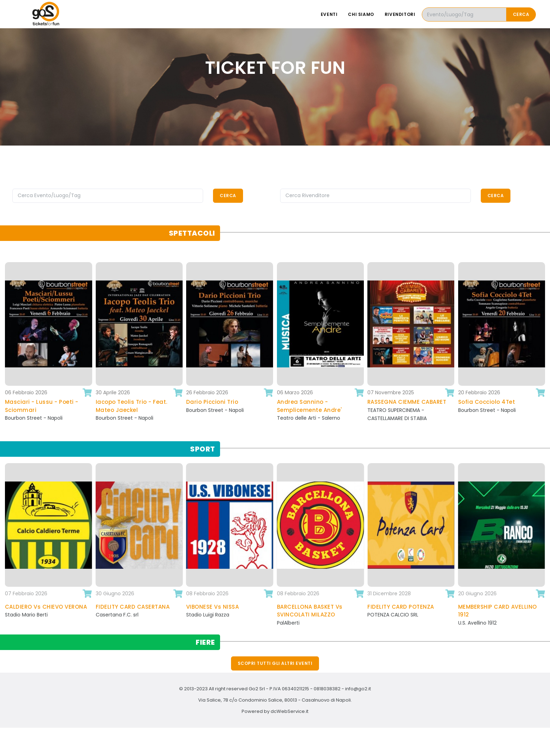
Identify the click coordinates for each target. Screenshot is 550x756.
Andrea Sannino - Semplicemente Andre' (309, 406)
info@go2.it (358, 689)
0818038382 (327, 689)
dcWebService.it (289, 711)
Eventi (329, 14)
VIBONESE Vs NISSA (213, 607)
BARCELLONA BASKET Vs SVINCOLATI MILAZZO (310, 611)
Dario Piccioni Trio (212, 402)
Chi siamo (361, 14)
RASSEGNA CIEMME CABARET (407, 402)
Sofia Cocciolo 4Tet (487, 402)
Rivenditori (400, 14)
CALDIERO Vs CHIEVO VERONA (46, 607)
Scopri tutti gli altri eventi (275, 663)
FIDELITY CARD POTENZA (401, 607)
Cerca (521, 14)
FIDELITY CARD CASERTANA (133, 607)
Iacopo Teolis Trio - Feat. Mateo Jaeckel (132, 406)
